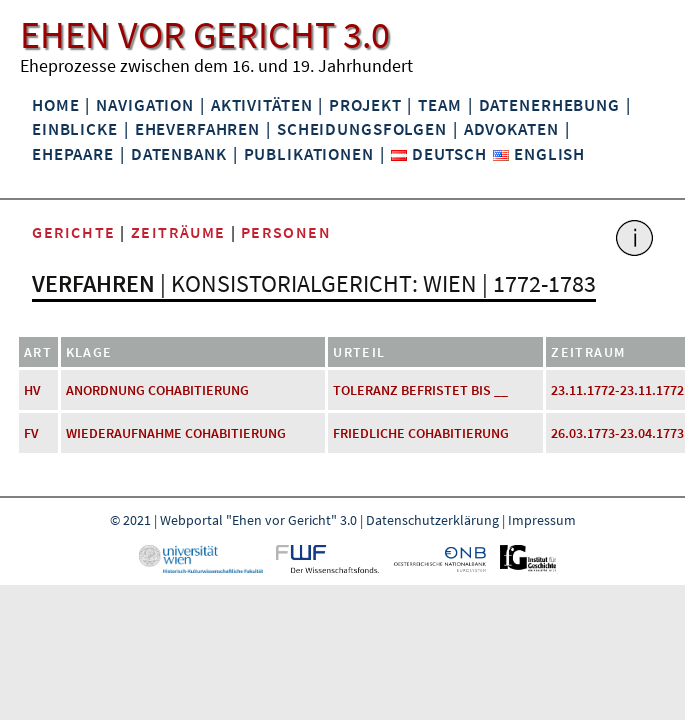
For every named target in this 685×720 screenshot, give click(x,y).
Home (55, 105)
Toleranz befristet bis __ (420, 390)
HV (32, 390)
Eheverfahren (197, 129)
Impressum (542, 520)
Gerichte (74, 232)
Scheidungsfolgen (362, 129)
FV (31, 433)
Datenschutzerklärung (432, 520)
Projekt (365, 105)
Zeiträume (178, 232)
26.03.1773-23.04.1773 (617, 433)
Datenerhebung (549, 105)
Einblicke (75, 129)
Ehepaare (73, 154)
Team (439, 105)
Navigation (145, 105)
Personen (286, 232)
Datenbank (179, 154)
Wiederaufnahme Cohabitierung (176, 433)
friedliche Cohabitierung (421, 433)
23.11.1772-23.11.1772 (617, 390)
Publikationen (309, 154)
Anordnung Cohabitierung (157, 390)
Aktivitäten (262, 105)
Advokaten (511, 129)
